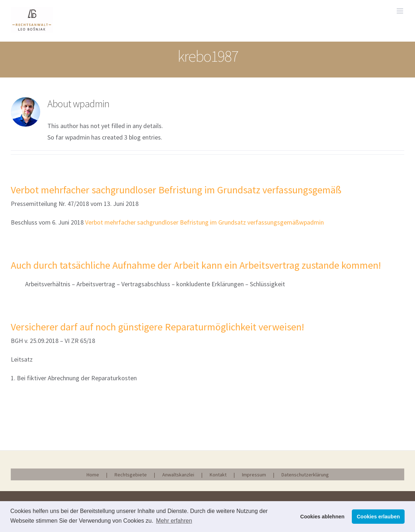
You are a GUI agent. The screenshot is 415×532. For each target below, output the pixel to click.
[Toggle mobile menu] (400, 11)
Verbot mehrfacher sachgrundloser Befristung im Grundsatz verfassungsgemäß (176, 190)
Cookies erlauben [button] (378, 517)
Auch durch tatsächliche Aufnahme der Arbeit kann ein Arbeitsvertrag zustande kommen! (196, 265)
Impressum (254, 475)
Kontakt (218, 475)
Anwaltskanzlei (178, 475)
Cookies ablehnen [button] (322, 517)
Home (93, 475)
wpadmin (311, 222)
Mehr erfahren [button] (174, 521)
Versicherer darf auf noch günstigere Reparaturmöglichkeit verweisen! (157, 327)
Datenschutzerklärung (305, 475)
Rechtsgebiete (131, 475)
